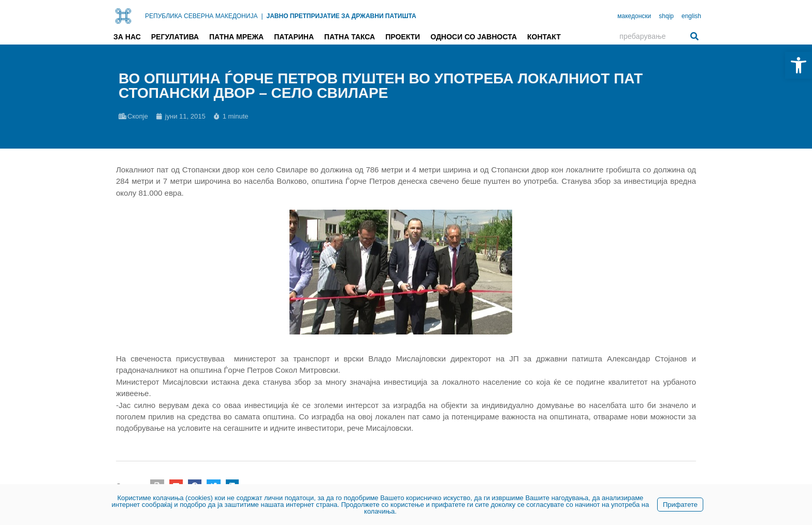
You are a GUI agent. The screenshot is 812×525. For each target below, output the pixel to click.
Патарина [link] (294, 37)
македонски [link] (634, 16)
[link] (799, 65)
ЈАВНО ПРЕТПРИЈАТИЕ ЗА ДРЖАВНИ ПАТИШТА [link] (342, 16)
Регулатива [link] (175, 37)
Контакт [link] (544, 37)
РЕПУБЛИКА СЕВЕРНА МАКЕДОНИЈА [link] (201, 16)
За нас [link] (127, 37)
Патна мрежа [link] (236, 37)
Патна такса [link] (350, 37)
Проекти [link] (403, 37)
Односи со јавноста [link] (474, 37)
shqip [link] (666, 16)
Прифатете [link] (680, 505)
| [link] (262, 16)
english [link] (691, 16)
